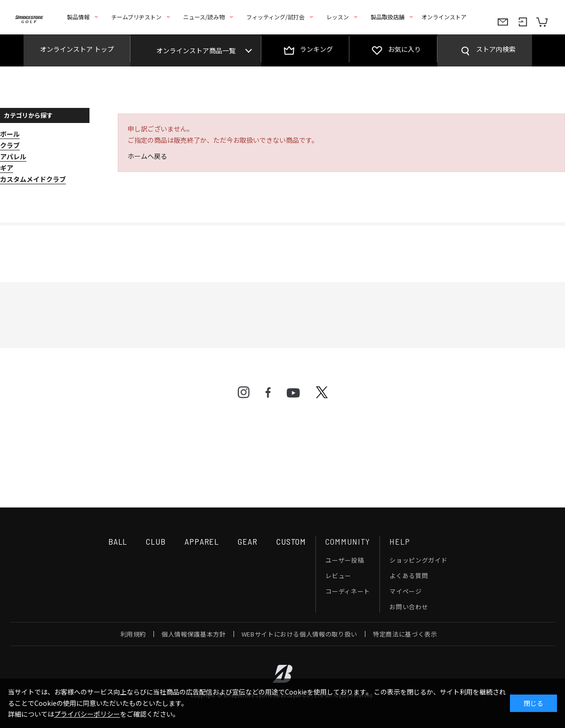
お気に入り (404, 49)
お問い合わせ (409, 607)
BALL (118, 541)
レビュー (338, 576)
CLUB (156, 541)
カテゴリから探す (28, 115)
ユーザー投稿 (345, 560)
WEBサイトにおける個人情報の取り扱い (299, 634)
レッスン (338, 17)
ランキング (316, 49)
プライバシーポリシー (87, 714)
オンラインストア (444, 17)
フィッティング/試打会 (275, 17)
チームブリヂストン (136, 17)
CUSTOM (291, 541)
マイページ (405, 591)
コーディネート (348, 591)
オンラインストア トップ (77, 49)
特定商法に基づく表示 (405, 634)
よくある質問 (409, 576)
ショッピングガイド (418, 560)
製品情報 (78, 17)
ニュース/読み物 (204, 17)
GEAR (248, 541)
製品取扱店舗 (387, 17)
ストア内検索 (496, 49)
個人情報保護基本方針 (194, 634)
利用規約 (133, 634)
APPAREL (202, 541)
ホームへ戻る (147, 156)
